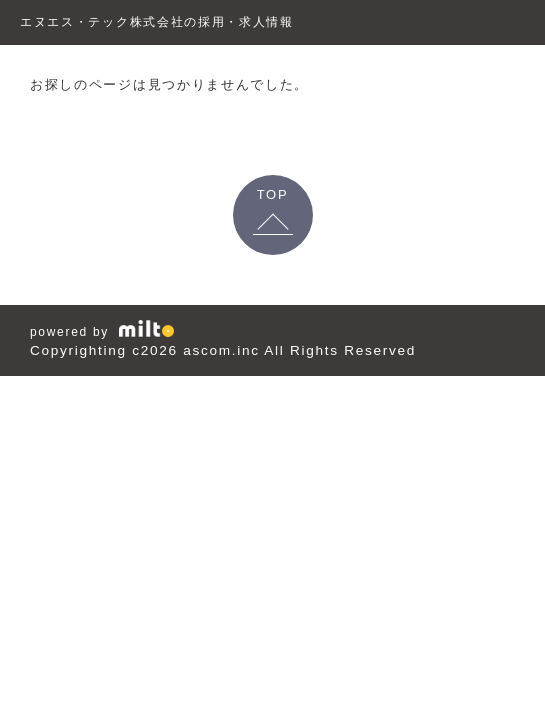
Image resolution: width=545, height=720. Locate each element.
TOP (273, 194)
